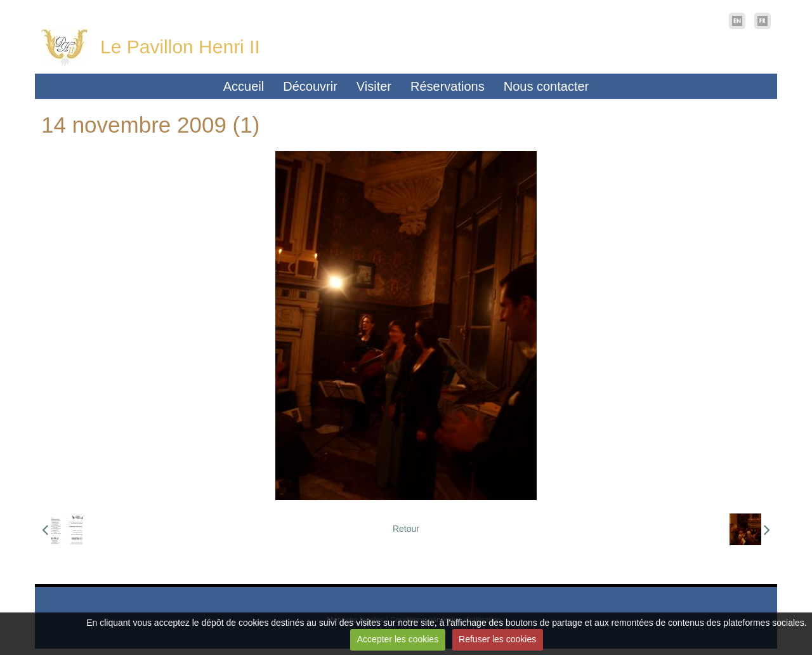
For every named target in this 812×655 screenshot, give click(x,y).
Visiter (374, 86)
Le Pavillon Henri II (180, 47)
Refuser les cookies (497, 639)
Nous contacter (547, 86)
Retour (406, 529)
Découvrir (310, 86)
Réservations (448, 86)
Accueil (244, 86)
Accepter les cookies (398, 639)
